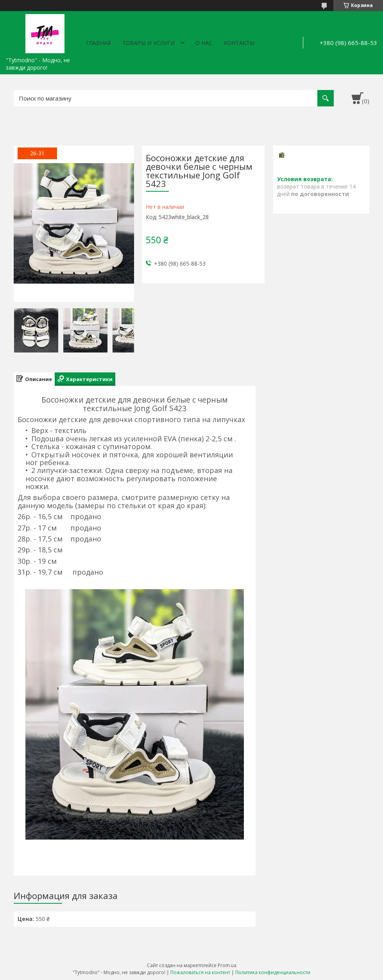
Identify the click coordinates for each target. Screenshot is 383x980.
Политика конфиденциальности (273, 972)
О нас (204, 43)
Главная (98, 43)
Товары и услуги (149, 43)
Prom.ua (227, 965)
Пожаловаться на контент (200, 972)
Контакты (239, 43)
